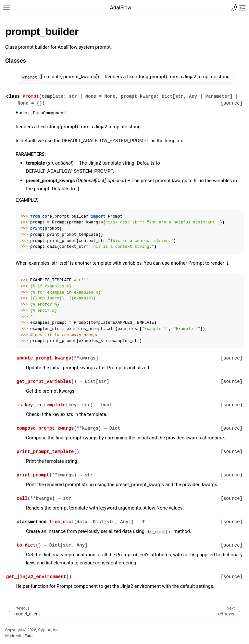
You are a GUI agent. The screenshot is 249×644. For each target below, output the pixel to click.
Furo (29, 636)
